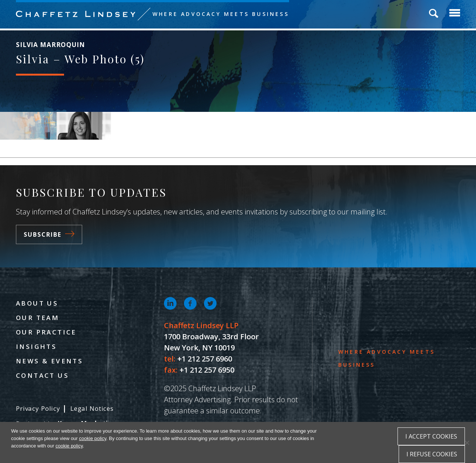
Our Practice (46, 332)
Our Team (38, 318)
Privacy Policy (38, 408)
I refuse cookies (432, 454)
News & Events (49, 361)
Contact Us (42, 375)
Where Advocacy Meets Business (221, 14)
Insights (36, 347)
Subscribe (49, 234)
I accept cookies (431, 436)
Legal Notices (92, 408)
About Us (37, 303)
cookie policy (93, 438)
